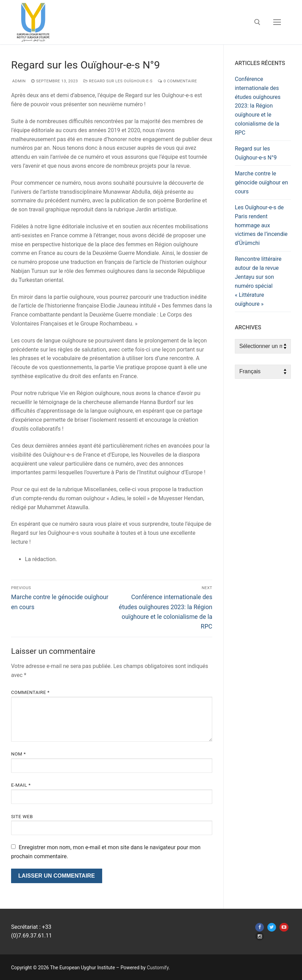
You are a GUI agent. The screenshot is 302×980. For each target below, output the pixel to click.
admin (18, 81)
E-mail (21, 785)
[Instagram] (260, 936)
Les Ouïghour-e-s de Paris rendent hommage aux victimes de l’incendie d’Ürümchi (261, 225)
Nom (19, 754)
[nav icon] (277, 22)
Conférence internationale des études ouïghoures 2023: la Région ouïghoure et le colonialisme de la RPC (258, 106)
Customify (158, 968)
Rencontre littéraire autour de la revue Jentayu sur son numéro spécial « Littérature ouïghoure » (258, 281)
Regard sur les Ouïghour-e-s (118, 81)
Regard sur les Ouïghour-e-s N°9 (256, 153)
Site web (22, 816)
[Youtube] (284, 927)
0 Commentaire (177, 81)
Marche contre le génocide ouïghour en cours (261, 182)
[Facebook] (260, 927)
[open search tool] (257, 22)
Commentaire (30, 692)
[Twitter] (272, 927)
